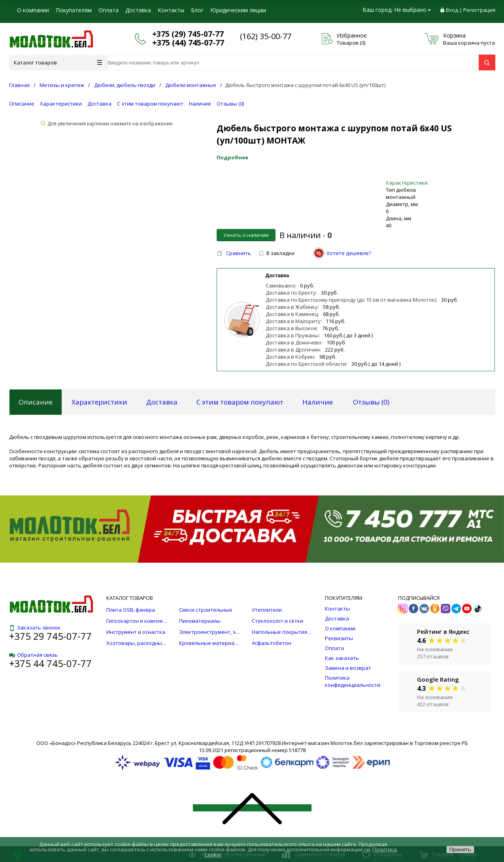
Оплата (109, 10)
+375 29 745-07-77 (50, 636)
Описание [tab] (36, 402)
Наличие (200, 104)
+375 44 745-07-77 (50, 663)
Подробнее (232, 157)
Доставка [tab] (162, 402)
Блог (197, 10)
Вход (452, 10)
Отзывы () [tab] (371, 402)
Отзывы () (230, 104)
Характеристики (61, 104)
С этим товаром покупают (150, 104)
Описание (22, 104)
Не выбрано (412, 10)
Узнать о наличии (246, 235)
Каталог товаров (58, 62)
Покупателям (74, 10)
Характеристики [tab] (99, 402)
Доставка (138, 10)
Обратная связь (33, 655)
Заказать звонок (35, 628)
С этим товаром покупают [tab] (240, 402)
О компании (33, 10)
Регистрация (479, 10)
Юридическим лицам (238, 10)
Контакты (171, 10)
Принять (460, 849)
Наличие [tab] (318, 402)
